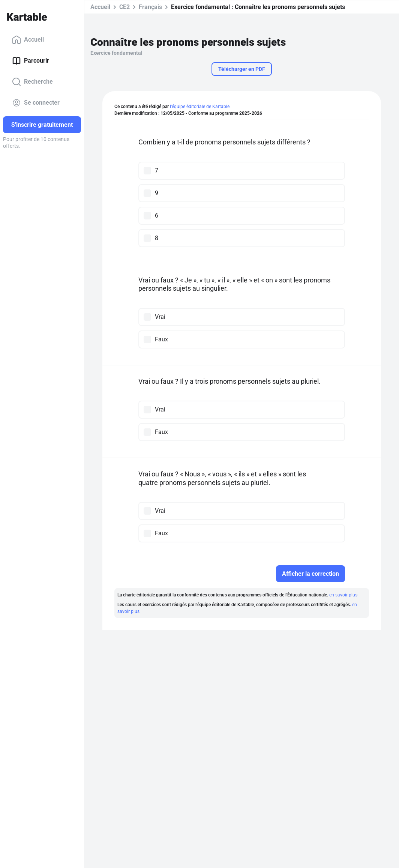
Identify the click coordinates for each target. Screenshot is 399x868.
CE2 (124, 7)
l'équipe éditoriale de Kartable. (200, 107)
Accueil (28, 40)
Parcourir (31, 61)
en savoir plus (343, 595)
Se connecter (36, 103)
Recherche (32, 82)
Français (150, 7)
